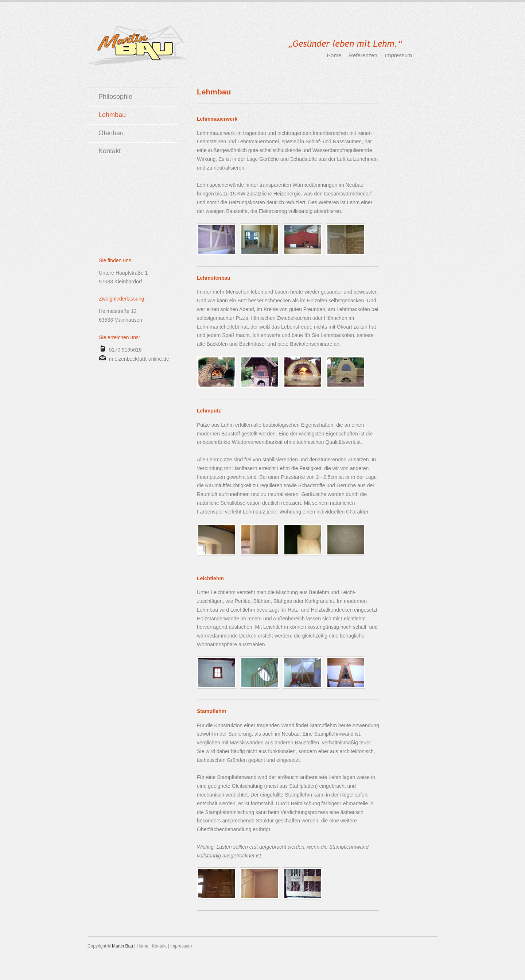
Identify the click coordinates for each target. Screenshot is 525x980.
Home (334, 55)
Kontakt (110, 151)
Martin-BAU (137, 45)
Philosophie (115, 97)
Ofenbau (111, 133)
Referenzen (363, 55)
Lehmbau (112, 115)
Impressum (398, 55)
